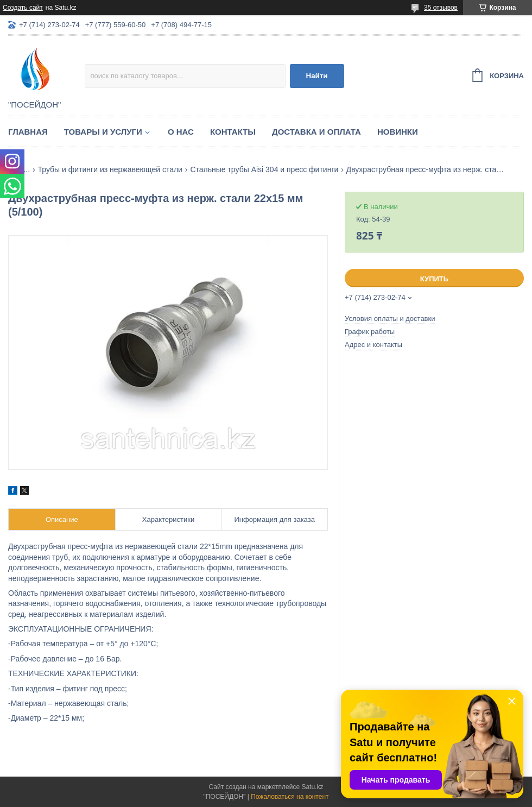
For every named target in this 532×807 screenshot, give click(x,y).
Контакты (233, 132)
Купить (434, 279)
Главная (28, 132)
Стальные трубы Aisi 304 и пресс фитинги (264, 169)
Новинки (398, 132)
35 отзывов (441, 8)
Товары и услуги (103, 132)
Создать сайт (23, 8)
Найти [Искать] (317, 76)
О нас (181, 132)
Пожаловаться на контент (290, 797)
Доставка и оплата (316, 132)
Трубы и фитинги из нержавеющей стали (110, 169)
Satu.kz (312, 787)
